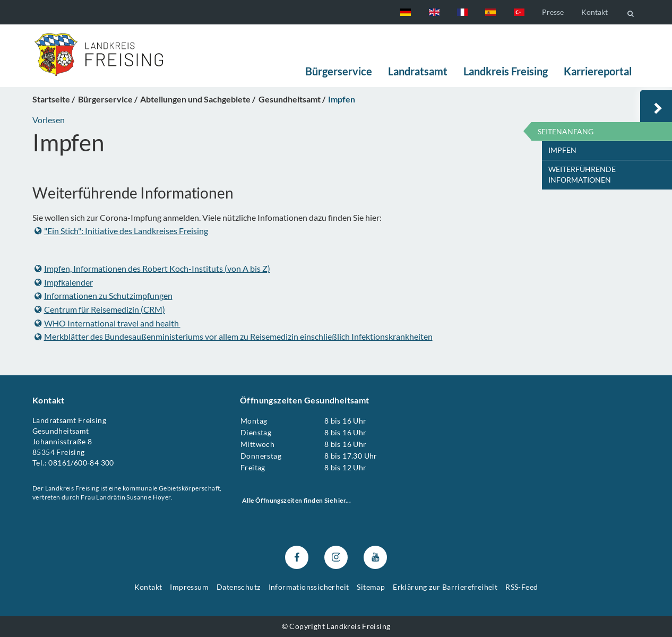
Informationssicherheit (309, 587)
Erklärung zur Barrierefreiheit (445, 587)
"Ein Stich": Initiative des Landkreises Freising (121, 230)
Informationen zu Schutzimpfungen (104, 295)
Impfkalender (64, 282)
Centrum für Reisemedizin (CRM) (100, 309)
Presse (553, 12)
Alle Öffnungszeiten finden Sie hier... (296, 500)
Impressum (189, 587)
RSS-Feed (522, 587)
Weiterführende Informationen (582, 174)
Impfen (562, 150)
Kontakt (595, 12)
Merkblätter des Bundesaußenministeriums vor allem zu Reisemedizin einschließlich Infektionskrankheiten (234, 336)
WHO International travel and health (107, 322)
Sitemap (371, 587)
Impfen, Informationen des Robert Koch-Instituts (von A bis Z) (152, 268)
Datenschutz (238, 587)
